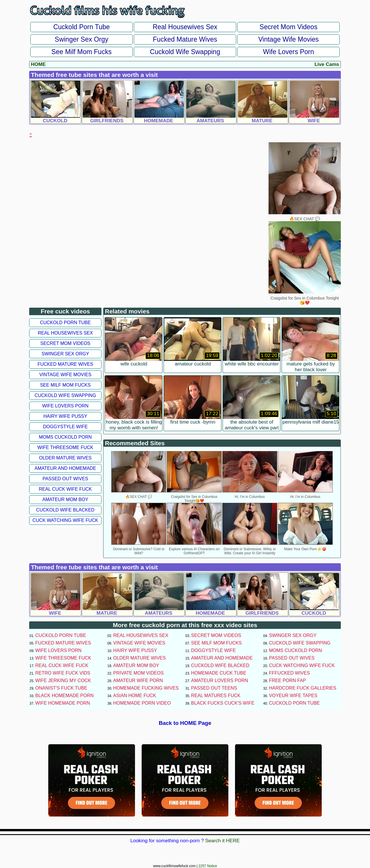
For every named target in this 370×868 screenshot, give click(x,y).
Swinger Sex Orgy (81, 39)
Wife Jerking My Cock (63, 680)
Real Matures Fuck (216, 696)
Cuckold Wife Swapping (185, 52)
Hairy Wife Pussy (65, 416)
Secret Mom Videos (288, 27)
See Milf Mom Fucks (82, 52)
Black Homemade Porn (64, 696)
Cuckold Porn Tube (82, 27)
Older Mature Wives (65, 458)
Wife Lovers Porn (288, 52)
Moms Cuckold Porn (65, 437)
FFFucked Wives (289, 673)
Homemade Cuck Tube (219, 673)
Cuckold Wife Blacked (65, 510)
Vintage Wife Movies (288, 39)
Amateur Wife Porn (138, 680)
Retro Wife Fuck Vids (63, 673)
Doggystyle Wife (65, 427)
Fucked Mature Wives (185, 39)
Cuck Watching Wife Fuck (65, 520)
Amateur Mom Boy (65, 499)
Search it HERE (222, 841)
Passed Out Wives (65, 479)
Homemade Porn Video (142, 703)
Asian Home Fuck (135, 696)
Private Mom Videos (139, 673)
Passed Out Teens (214, 688)
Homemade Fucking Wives (146, 688)
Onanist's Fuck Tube (61, 688)
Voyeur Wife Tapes (293, 696)
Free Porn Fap (288, 680)
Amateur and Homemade (65, 468)
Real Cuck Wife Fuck (65, 489)
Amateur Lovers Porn (220, 680)
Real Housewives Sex (185, 27)
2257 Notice (208, 866)
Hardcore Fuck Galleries (303, 688)
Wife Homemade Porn (63, 703)
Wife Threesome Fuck (65, 447)
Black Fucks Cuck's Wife (223, 703)
